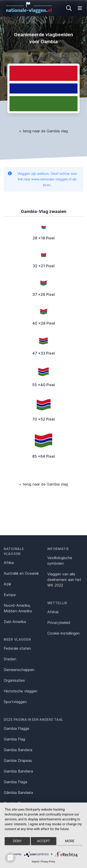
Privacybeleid (59, 623)
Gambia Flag (14, 739)
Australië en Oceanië (21, 573)
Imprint (35, 862)
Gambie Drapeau (18, 760)
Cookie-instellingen (63, 633)
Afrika (9, 563)
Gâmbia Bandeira (18, 793)
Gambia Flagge (16, 728)
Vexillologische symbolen (60, 561)
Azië (7, 584)
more (70, 841)
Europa (10, 595)
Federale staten (17, 648)
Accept (43, 841)
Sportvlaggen (15, 702)
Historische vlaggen (21, 691)
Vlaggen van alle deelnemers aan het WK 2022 (64, 580)
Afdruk (53, 612)
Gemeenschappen (19, 670)
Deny (17, 841)
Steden (10, 659)
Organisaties (14, 680)
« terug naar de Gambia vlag (43, 131)
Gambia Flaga (15, 782)
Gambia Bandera (18, 750)
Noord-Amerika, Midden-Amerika (18, 608)
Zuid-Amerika (15, 622)
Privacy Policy (48, 862)
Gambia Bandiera (18, 771)
